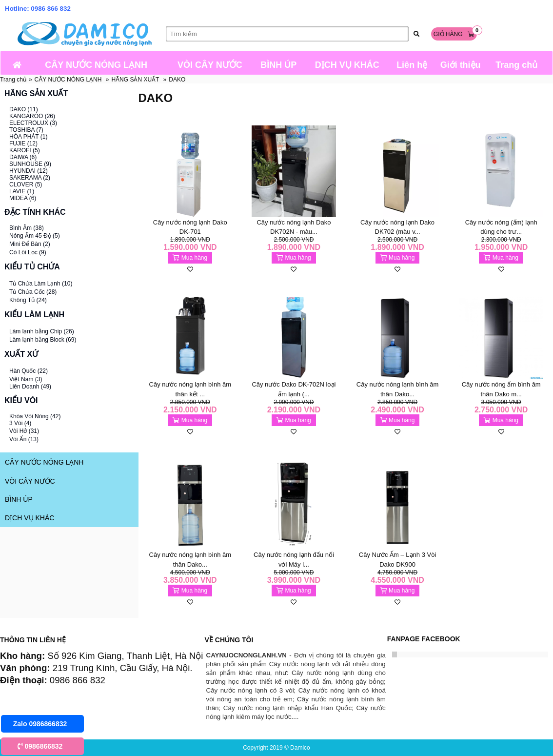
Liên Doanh (30, 387)
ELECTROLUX (33, 123)
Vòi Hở (24, 431)
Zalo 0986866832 (40, 724)
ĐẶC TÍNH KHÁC (35, 212)
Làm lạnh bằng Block (43, 340)
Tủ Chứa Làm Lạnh (41, 284)
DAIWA (23, 157)
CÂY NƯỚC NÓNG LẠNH (68, 80)
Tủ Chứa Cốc (33, 292)
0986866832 (40, 746)
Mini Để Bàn (30, 244)
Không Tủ (28, 300)
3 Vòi (20, 423)
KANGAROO (32, 116)
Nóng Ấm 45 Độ (35, 236)
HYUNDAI (29, 171)
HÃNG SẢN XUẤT (135, 80)
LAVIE (22, 191)
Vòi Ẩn (24, 439)
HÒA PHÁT (28, 137)
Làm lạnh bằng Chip (42, 331)
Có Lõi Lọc (28, 252)
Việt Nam (26, 379)
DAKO (177, 80)
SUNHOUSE (30, 164)
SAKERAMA (30, 178)
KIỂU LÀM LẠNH (34, 315)
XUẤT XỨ (21, 354)
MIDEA (23, 198)
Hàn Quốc (29, 371)
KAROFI (25, 150)
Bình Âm (27, 228)
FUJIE (23, 143)
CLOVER (26, 184)
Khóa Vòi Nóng (35, 416)
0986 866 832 (51, 9)
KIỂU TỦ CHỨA (32, 267)
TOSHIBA (26, 130)
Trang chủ (13, 80)
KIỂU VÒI (21, 400)
